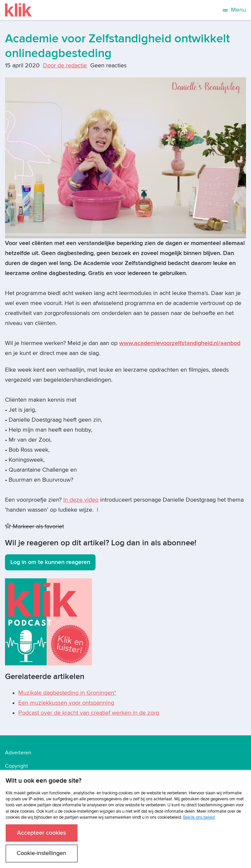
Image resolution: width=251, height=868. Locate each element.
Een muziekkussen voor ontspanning (66, 703)
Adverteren (18, 753)
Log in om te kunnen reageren (50, 562)
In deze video (81, 500)
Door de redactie (65, 65)
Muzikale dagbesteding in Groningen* (67, 693)
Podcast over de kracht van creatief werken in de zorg (89, 713)
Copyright (16, 766)
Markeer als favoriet (34, 526)
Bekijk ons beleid (199, 817)
